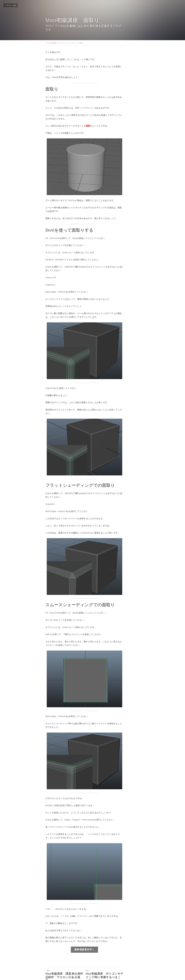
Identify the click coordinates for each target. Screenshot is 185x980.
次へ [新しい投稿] (96, 951)
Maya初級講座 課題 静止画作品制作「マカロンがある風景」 (67, 956)
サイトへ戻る (11, 5)
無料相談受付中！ (92, 931)
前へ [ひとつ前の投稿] (48, 951)
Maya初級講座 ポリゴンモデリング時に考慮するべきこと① (116, 956)
